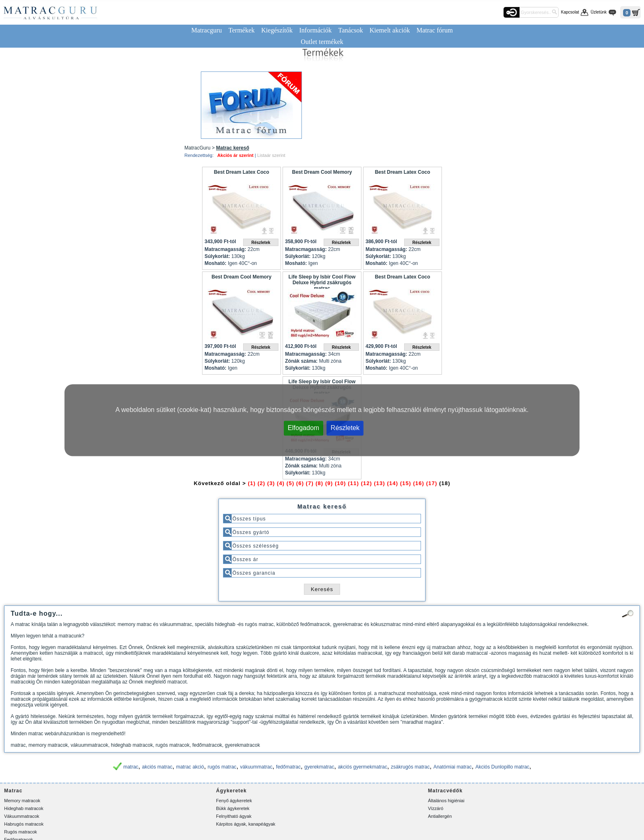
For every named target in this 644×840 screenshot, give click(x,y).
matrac (131, 767)
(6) (300, 483)
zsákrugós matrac (411, 767)
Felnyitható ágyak (234, 816)
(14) (392, 483)
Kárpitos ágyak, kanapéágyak (246, 824)
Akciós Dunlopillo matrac (502, 767)
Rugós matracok (21, 832)
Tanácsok (351, 30)
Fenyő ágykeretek (234, 801)
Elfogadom (304, 427)
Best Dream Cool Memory (322, 172)
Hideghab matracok (24, 808)
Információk (315, 30)
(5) (291, 483)
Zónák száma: (301, 361)
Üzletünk (599, 12)
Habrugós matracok (24, 824)
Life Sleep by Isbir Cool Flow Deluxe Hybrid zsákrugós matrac (322, 281)
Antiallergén (440, 816)
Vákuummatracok (22, 816)
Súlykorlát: (217, 256)
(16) (419, 483)
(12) (367, 483)
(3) (271, 483)
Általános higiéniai (446, 801)
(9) (329, 483)
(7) (310, 483)
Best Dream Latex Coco (242, 172)
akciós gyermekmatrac (363, 767)
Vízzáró (436, 808)
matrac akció (190, 767)
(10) (340, 483)
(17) (431, 483)
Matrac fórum (435, 30)
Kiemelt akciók (390, 30)
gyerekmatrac (319, 767)
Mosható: (215, 263)
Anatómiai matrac (452, 767)
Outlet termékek (322, 42)
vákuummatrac (256, 767)
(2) (261, 483)
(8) (319, 483)
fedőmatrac (288, 767)
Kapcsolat (570, 12)
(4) (281, 483)
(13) (379, 483)
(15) (406, 483)
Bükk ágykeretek (233, 808)
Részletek (345, 427)
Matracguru (207, 30)
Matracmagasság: (225, 249)
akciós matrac (157, 767)
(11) (353, 483)
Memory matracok (22, 801)
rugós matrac (222, 767)
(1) (252, 483)
